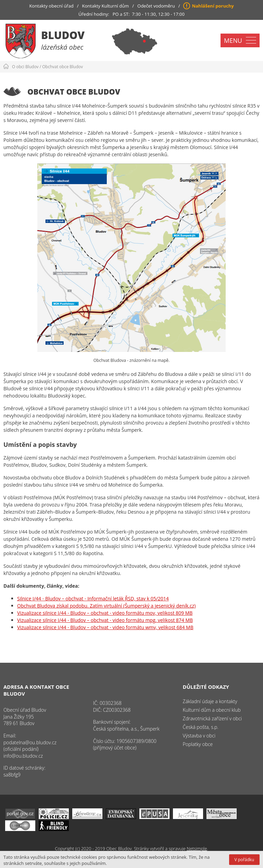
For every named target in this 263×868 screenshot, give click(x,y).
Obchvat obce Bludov (62, 67)
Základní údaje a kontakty (210, 701)
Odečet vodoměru (156, 6)
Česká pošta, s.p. (201, 727)
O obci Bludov (25, 67)
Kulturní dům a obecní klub (212, 710)
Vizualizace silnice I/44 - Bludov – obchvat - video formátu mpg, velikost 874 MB (105, 620)
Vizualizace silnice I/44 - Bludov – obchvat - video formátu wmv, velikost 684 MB (105, 627)
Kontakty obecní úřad (51, 6)
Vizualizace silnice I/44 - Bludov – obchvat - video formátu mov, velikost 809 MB (105, 613)
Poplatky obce (198, 744)
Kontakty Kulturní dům (106, 6)
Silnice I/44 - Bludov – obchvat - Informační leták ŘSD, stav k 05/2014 (93, 598)
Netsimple (197, 848)
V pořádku (244, 860)
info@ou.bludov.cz (23, 756)
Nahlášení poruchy (213, 6)
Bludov (63, 35)
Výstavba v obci (199, 736)
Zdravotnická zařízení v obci (212, 718)
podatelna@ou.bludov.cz (30, 742)
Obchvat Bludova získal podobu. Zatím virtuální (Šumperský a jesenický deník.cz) (106, 606)
